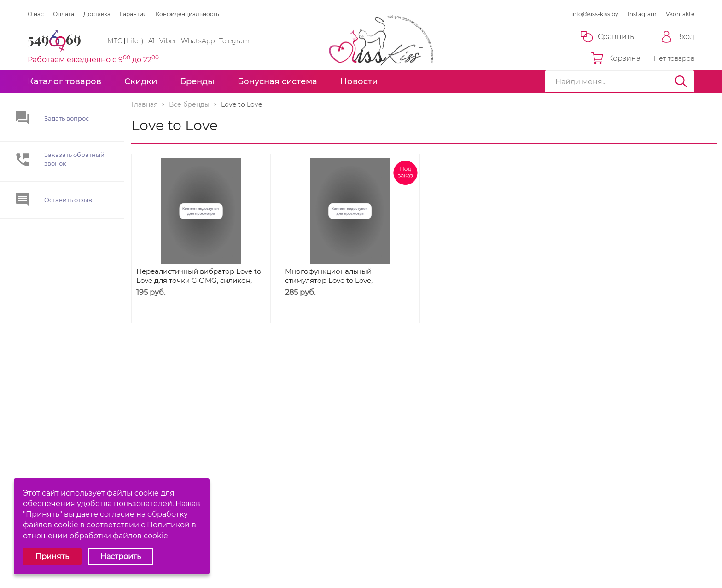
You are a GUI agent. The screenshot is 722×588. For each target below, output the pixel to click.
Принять (52, 556)
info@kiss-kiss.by (595, 14)
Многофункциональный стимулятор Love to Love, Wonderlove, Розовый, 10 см (334, 280)
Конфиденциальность (187, 14)
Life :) (135, 41)
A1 (151, 41)
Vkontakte (680, 14)
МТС (115, 41)
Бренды (197, 81)
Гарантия (133, 14)
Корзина (616, 58)
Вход (678, 37)
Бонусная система (277, 81)
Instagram (642, 14)
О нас (36, 14)
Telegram (234, 41)
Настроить (121, 556)
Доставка (97, 14)
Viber (168, 41)
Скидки (141, 81)
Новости (359, 81)
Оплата (64, 14)
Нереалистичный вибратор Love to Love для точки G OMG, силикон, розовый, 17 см (199, 280)
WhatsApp (198, 41)
